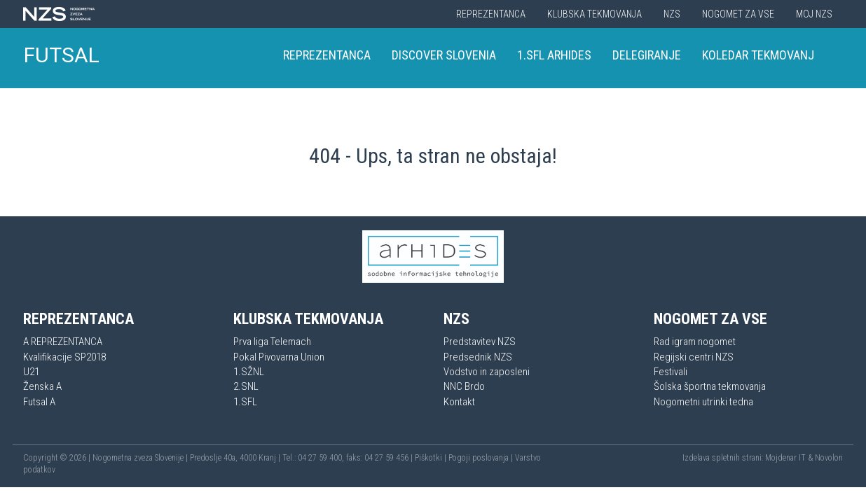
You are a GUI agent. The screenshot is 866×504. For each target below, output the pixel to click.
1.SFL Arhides (554, 55)
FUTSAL (62, 55)
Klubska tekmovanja (594, 14)
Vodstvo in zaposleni (487, 372)
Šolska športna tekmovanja (710, 386)
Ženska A (42, 386)
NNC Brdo (464, 386)
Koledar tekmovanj (758, 55)
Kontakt (459, 402)
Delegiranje (647, 55)
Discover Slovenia (444, 55)
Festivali (671, 372)
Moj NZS (814, 14)
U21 (31, 372)
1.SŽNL (249, 372)
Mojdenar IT (785, 458)
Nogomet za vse (738, 14)
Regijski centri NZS (694, 357)
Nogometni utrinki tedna (703, 402)
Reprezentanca (491, 14)
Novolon (829, 458)
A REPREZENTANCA (63, 342)
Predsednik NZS (478, 357)
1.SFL (245, 402)
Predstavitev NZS (480, 342)
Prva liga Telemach (272, 342)
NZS (672, 14)
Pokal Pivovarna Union (279, 357)
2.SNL (246, 386)
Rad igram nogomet (695, 342)
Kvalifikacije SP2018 (64, 357)
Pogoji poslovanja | (482, 458)
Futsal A (39, 402)
